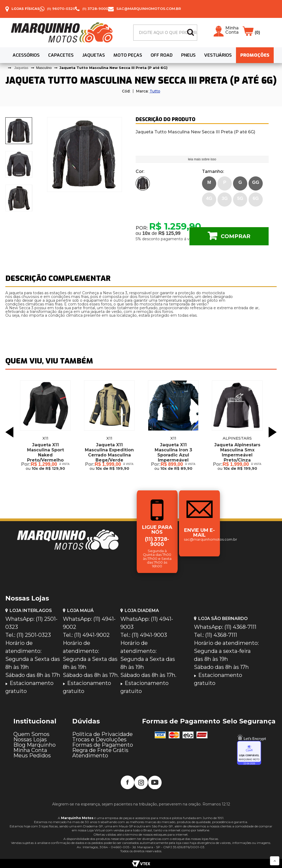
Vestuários (218, 55)
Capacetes (61, 55)
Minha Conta (232, 30)
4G (209, 198)
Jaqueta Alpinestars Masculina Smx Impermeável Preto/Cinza (237, 452)
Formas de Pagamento (103, 745)
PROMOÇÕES (255, 55)
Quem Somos (31, 734)
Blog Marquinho (35, 745)
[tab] (19, 131)
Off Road (162, 55)
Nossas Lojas (30, 739)
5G (240, 198)
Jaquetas (94, 55)
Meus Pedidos (32, 755)
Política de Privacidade (102, 734)
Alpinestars (237, 438)
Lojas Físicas (26, 9)
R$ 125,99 (169, 233)
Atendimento (90, 755)
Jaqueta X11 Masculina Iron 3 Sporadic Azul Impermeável (173, 452)
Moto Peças (128, 55)
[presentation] (19, 131)
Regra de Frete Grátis (100, 750)
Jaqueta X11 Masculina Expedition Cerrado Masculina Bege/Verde (109, 452)
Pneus (188, 55)
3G (225, 198)
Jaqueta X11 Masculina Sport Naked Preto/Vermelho (45, 452)
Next (273, 432)
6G (256, 198)
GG (256, 182)
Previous (9, 432)
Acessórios (26, 55)
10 (146, 233)
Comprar (236, 236)
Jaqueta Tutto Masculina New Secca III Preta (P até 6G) (113, 68)
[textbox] (165, 33)
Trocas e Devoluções (99, 739)
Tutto (155, 91)
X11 (45, 438)
